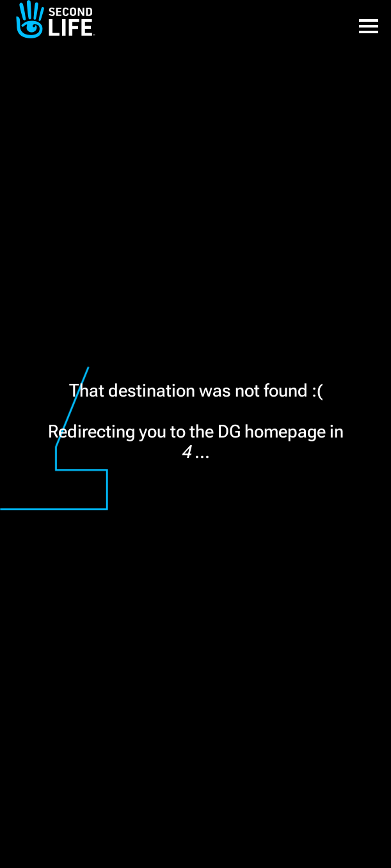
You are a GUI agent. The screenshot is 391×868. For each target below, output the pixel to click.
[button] (369, 19)
